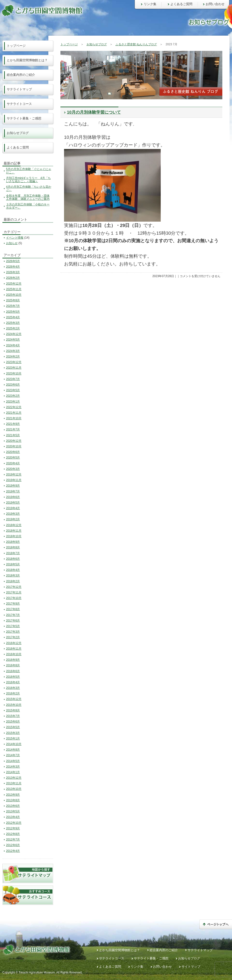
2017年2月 (13, 637)
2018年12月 (14, 525)
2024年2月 (13, 357)
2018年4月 (13, 570)
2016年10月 (14, 654)
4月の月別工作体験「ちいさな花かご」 (29, 188)
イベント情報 (15, 238)
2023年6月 (13, 385)
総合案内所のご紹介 (21, 75)
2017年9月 (13, 604)
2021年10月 (14, 418)
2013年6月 (13, 806)
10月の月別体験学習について (94, 112)
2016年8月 (13, 665)
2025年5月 (13, 312)
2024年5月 (13, 340)
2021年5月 (13, 435)
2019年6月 (13, 497)
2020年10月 (14, 446)
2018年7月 (13, 553)
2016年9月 (13, 660)
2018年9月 (13, 542)
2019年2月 (13, 519)
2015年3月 (13, 733)
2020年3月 (13, 469)
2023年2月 (13, 396)
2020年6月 (13, 452)
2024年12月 (14, 334)
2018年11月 (14, 531)
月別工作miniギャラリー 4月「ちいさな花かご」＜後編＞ (28, 180)
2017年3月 (13, 632)
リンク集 (150, 4)
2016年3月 (13, 688)
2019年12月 (14, 474)
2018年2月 (13, 581)
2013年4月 (13, 817)
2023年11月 (14, 368)
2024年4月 (13, 345)
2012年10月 (14, 823)
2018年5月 (13, 564)
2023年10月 (14, 373)
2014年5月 (13, 761)
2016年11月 (14, 649)
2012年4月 (13, 851)
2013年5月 (13, 811)
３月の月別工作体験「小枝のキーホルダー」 (28, 206)
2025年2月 (13, 328)
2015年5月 (13, 727)
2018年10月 (14, 536)
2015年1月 (13, 739)
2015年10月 (14, 705)
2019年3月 (13, 514)
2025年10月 (14, 295)
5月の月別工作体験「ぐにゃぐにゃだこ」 (29, 171)
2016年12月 (14, 643)
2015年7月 (13, 716)
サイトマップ (191, 967)
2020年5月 (13, 458)
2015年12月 (14, 699)
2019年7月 (13, 491)
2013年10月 (14, 789)
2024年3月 (13, 351)
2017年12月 (14, 587)
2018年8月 (13, 547)
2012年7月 (13, 840)
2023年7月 (13, 379)
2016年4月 (13, 682)
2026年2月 (13, 278)
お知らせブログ (97, 44)
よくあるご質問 (181, 4)
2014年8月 (13, 750)
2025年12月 (14, 284)
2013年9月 (13, 795)
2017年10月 (14, 598)
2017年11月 (14, 592)
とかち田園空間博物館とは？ (27, 60)
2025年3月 (13, 323)
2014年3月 (13, 767)
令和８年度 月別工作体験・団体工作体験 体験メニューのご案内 (28, 197)
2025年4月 (13, 317)
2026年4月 (13, 267)
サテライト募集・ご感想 (24, 118)
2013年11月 (14, 783)
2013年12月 (14, 778)
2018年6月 (13, 559)
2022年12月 (14, 407)
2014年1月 (13, 772)
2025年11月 (14, 289)
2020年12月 (14, 441)
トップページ (69, 44)
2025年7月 (13, 306)
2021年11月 (14, 413)
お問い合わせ (215, 4)
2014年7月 (13, 755)
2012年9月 (13, 828)
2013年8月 (13, 800)
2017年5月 (13, 626)
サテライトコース (19, 104)
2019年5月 (13, 503)
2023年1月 (13, 402)
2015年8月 (13, 710)
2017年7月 (13, 615)
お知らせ (12, 243)
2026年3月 (13, 272)
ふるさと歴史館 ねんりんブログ (136, 44)
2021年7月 (13, 429)
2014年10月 (14, 744)
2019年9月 (13, 486)
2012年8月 (13, 834)
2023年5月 (13, 390)
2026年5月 (13, 261)
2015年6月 (13, 722)
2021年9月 (13, 424)
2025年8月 (13, 300)
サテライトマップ (19, 89)
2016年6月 (13, 671)
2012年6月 (13, 845)
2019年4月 (13, 508)
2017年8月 (13, 609)
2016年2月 (13, 693)
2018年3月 (13, 576)
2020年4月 (13, 463)
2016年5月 (13, 677)
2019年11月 (14, 480)
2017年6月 (13, 621)
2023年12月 (14, 362)
